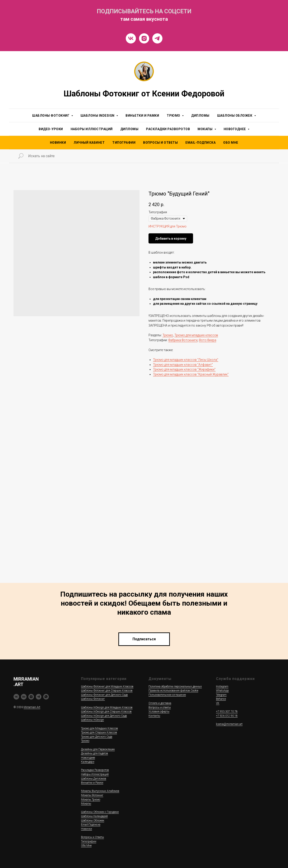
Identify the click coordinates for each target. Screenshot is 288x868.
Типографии (124, 143)
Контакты (154, 716)
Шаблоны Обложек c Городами (100, 812)
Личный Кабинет (89, 143)
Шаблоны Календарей (94, 816)
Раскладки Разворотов (168, 129)
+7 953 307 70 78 (227, 711)
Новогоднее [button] (235, 129)
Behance (221, 699)
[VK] (131, 38)
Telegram (221, 695)
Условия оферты (159, 711)
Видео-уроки (51, 129)
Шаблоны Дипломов (94, 779)
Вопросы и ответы (160, 707)
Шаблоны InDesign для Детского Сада (104, 716)
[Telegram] (157, 38)
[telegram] (39, 697)
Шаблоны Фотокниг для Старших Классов (107, 691)
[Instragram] (144, 38)
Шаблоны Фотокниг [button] (51, 116)
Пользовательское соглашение (167, 695)
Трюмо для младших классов (196, 335)
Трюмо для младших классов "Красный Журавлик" (191, 374)
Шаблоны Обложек (93, 820)
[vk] (16, 697)
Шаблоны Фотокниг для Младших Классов (107, 686)
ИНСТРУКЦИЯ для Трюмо (168, 226)
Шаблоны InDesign (92, 720)
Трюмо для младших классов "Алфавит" (183, 365)
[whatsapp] (46, 697)
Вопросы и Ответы (160, 143)
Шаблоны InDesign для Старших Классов (106, 711)
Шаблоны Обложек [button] (235, 116)
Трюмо (168, 335)
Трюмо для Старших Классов (99, 732)
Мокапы (86, 804)
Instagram (222, 686)
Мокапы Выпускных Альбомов (100, 791)
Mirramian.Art (32, 707)
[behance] (24, 697)
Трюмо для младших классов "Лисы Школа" (186, 360)
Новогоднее (88, 758)
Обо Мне (231, 143)
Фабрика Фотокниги (183, 340)
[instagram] (31, 697)
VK (218, 703)
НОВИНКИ (58, 143)
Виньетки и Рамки (142, 116)
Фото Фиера (208, 340)
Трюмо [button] (174, 116)
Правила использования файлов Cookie (173, 691)
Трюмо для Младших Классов (99, 728)
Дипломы (200, 116)
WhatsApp (222, 691)
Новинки (87, 829)
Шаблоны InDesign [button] (98, 116)
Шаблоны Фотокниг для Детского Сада (104, 695)
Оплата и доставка (160, 703)
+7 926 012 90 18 (227, 716)
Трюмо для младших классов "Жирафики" (184, 369)
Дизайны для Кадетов (94, 753)
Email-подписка (200, 143)
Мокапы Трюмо (91, 800)
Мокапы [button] (205, 129)
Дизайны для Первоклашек (98, 749)
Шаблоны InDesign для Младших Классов (107, 707)
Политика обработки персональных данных (175, 686)
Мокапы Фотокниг (92, 795)
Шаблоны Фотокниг (93, 699)
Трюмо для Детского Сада (97, 737)
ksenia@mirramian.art (229, 724)
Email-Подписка (91, 825)
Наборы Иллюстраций (92, 129)
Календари (88, 762)
